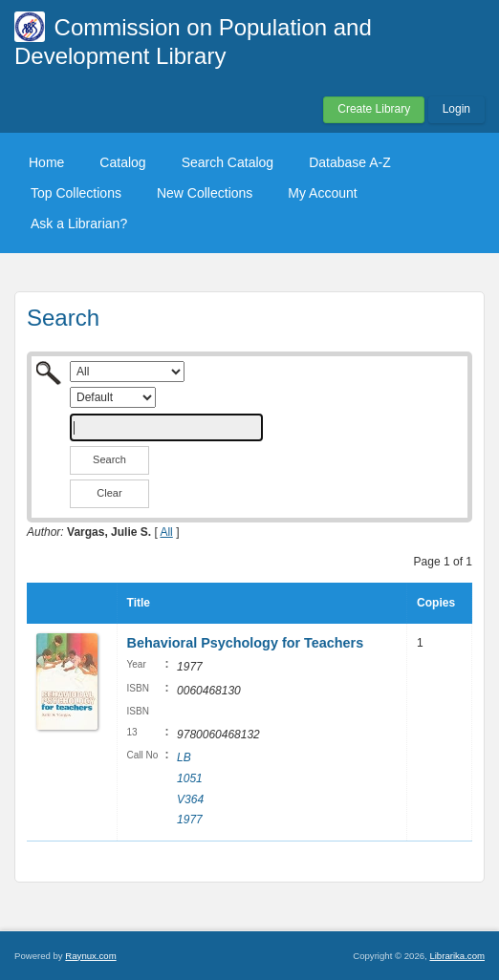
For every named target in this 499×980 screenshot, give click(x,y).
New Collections (205, 193)
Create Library (374, 109)
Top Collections (76, 193)
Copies (436, 603)
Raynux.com (90, 956)
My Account (322, 193)
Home (46, 162)
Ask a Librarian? (79, 224)
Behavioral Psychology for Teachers (246, 643)
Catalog (122, 162)
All (166, 532)
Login (456, 109)
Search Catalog (228, 162)
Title (139, 603)
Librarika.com (457, 956)
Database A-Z (350, 162)
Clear (109, 493)
